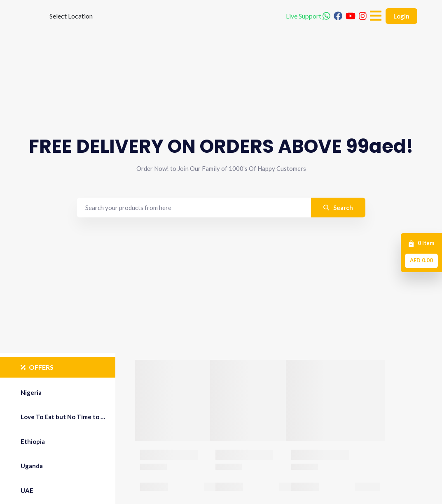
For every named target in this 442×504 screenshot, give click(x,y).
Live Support (308, 29)
